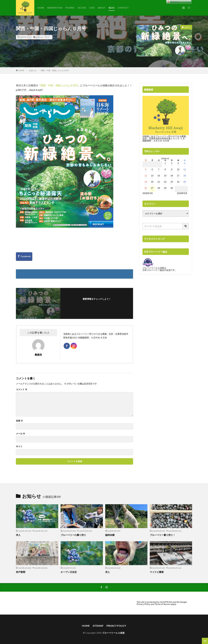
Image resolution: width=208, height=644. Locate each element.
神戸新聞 (21, 572)
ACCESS (82, 8)
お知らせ (39, 37)
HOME (41, 8)
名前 (19, 421)
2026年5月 (182, 193)
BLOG (112, 8)
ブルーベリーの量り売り (73, 535)
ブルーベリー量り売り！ (162, 535)
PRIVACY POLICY (116, 626)
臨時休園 (110, 535)
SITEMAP (98, 626)
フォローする (98, 303)
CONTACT (123, 8)
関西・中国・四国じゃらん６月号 (55, 70)
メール (20, 434)
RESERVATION (55, 8)
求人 (18, 535)
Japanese (173, 2)
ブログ (47, 37)
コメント (22, 389)
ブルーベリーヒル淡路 (113, 633)
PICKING (70, 8)
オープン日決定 (69, 572)
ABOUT (102, 8)
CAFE (92, 8)
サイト (19, 446)
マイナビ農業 (157, 572)
